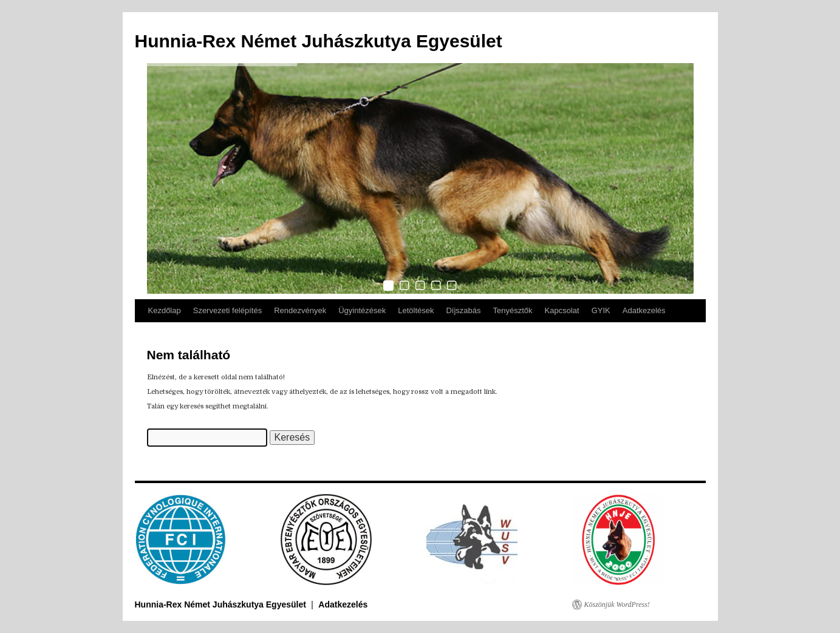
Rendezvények (300, 310)
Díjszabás (463, 310)
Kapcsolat (562, 310)
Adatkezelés (644, 310)
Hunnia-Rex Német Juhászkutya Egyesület (319, 41)
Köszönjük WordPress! (617, 604)
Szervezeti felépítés (227, 310)
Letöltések (416, 310)
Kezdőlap (165, 310)
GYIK (601, 310)
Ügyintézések (362, 310)
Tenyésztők (513, 310)
